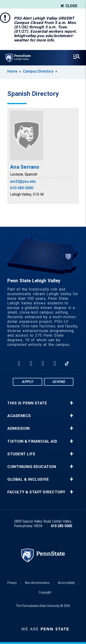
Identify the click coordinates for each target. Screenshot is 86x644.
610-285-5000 (22, 188)
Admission (19, 428)
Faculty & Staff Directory (36, 492)
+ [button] (71, 403)
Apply (27, 382)
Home (12, 71)
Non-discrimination (37, 583)
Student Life (21, 454)
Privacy (12, 583)
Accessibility (66, 583)
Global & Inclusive (28, 479)
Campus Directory (38, 71)
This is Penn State (27, 403)
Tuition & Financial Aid (32, 441)
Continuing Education (32, 467)
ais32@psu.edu (23, 181)
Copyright (45, 592)
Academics (19, 416)
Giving (59, 382)
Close (69, 6)
